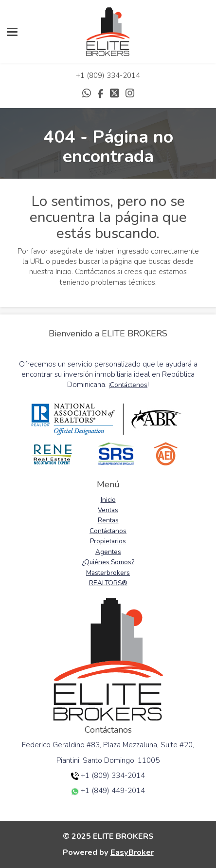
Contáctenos (129, 385)
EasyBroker (132, 852)
